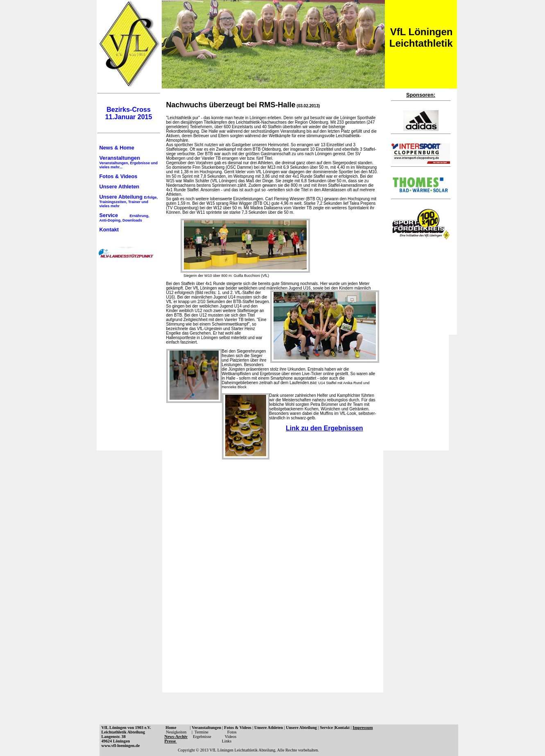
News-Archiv (176, 737)
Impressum (363, 728)
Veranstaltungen (129, 162)
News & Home (117, 148)
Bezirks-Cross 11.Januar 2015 (129, 113)
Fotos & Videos (119, 176)
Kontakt (109, 230)
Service (124, 217)
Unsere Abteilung (129, 201)
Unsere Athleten (120, 187)
